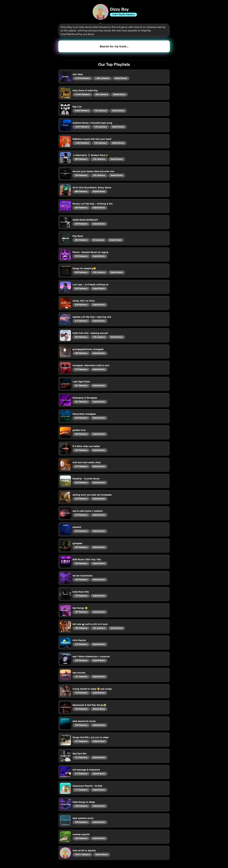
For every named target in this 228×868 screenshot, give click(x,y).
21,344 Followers (82, 94)
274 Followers (81, 369)
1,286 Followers (82, 143)
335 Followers (81, 288)
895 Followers (81, 159)
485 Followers (81, 208)
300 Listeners (102, 94)
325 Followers (81, 305)
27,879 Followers (82, 78)
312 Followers (81, 321)
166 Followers (81, 628)
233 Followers (81, 450)
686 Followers (81, 191)
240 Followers (81, 418)
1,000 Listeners (102, 78)
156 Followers (81, 660)
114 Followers (81, 774)
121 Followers (81, 757)
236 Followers (81, 434)
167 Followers (81, 612)
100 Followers (81, 838)
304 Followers (81, 337)
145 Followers (81, 725)
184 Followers (81, 579)
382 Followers (81, 240)
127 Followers (81, 741)
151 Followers (81, 676)
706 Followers (81, 175)
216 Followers (81, 515)
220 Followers (81, 482)
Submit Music (121, 78)
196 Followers (81, 563)
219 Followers (81, 499)
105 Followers (81, 822)
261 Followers (81, 385)
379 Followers (81, 256)
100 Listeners (100, 127)
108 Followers (81, 806)
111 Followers (81, 790)
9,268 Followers (82, 111)
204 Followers (81, 531)
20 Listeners (98, 240)
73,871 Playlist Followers (123, 14)
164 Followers (81, 644)
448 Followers (81, 224)
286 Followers (81, 353)
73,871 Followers (82, 854)
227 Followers (81, 466)
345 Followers (81, 272)
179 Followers (81, 596)
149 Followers (81, 693)
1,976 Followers (82, 127)
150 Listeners (100, 111)
